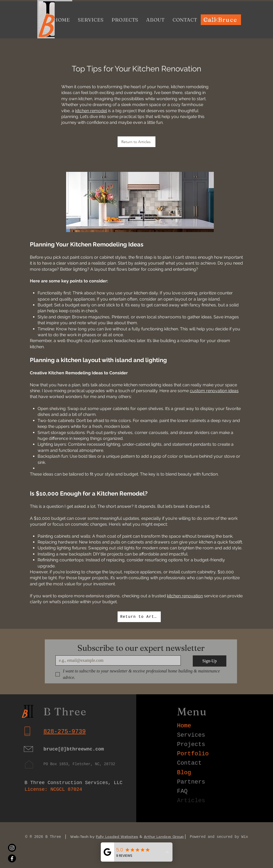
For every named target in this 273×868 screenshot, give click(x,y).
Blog (184, 773)
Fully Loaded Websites (117, 837)
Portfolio (193, 754)
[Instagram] (12, 848)
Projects (191, 745)
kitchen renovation (185, 596)
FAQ (182, 791)
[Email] (117, 660)
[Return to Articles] (136, 142)
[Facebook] (12, 858)
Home (184, 726)
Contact (189, 763)
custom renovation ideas (214, 391)
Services (191, 735)
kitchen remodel (91, 111)
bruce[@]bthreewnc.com (74, 749)
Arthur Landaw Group (164, 837)
